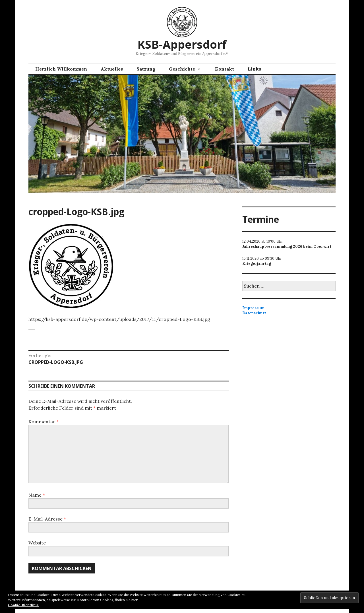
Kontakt (225, 69)
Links (254, 69)
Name (37, 495)
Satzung (146, 69)
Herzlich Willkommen (61, 69)
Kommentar (44, 422)
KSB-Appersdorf (182, 44)
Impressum (253, 308)
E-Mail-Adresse (47, 519)
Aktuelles (112, 69)
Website (37, 543)
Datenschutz (254, 313)
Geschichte (182, 69)
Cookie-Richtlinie (23, 605)
